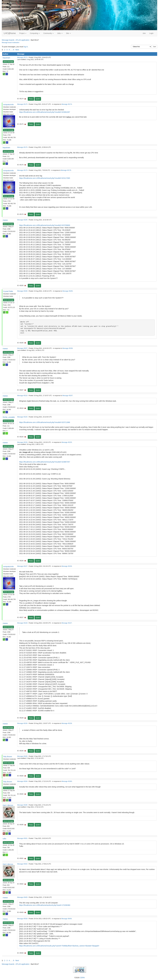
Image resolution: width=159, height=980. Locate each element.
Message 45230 (22, 723)
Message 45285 (22, 805)
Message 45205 (22, 220)
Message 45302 (22, 864)
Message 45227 (22, 566)
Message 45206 (22, 291)
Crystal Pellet (8, 291)
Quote (38, 99)
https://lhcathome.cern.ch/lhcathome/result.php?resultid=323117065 (45, 178)
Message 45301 (22, 838)
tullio (5, 839)
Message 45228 (22, 623)
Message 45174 (22, 57)
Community (48, 33)
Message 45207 (22, 348)
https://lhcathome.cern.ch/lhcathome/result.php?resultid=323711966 (45, 422)
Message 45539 (22, 919)
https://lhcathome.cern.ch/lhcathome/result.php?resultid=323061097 (45, 112)
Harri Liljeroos (8, 805)
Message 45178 (22, 170)
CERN (82, 978)
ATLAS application (22, 40)
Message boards (8, 40)
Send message (8, 62)
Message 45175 (22, 104)
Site (68, 33)
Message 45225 (22, 417)
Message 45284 (22, 781)
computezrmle (8, 104)
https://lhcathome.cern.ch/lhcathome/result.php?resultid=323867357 (45, 462)
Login (151, 33)
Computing (35, 33)
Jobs (60, 33)
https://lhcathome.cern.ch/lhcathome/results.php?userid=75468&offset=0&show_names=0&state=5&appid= (59, 946)
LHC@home (10, 33)
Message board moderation (11, 43)
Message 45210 (22, 396)
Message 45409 (22, 897)
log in (26, 47)
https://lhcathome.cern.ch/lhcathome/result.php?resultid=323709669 (45, 225)
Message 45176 (22, 147)
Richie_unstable (9, 417)
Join (144, 33)
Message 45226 (22, 442)
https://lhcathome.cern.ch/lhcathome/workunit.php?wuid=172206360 (45, 905)
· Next (17, 50)
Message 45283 (22, 756)
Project (23, 33)
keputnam (6, 58)
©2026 (79, 978)
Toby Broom (8, 757)
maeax (5, 220)
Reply (31, 99)
